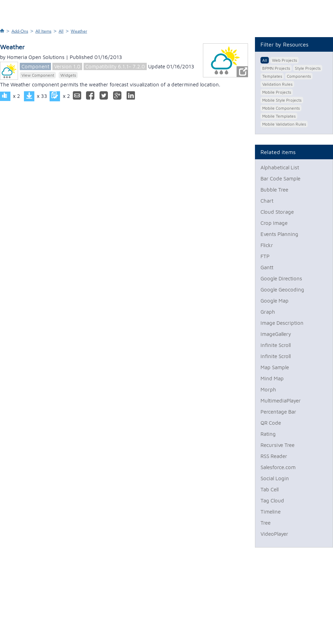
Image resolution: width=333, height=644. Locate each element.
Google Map (275, 301)
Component (35, 66)
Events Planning (279, 234)
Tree (266, 523)
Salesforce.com (278, 467)
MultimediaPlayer (281, 401)
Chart (267, 201)
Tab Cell (270, 489)
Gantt (267, 267)
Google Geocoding (282, 290)
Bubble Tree (274, 190)
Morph (268, 389)
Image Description (282, 323)
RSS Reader (274, 456)
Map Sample (275, 367)
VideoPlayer (274, 534)
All (61, 31)
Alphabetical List (280, 167)
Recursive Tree (277, 445)
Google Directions (281, 278)
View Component (38, 75)
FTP (265, 256)
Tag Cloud (272, 501)
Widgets (68, 75)
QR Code (271, 423)
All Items (43, 31)
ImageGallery (276, 334)
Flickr (267, 245)
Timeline (271, 512)
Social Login (275, 478)
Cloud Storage (277, 212)
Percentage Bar (278, 412)
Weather (79, 31)
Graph (268, 312)
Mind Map (272, 378)
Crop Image (274, 223)
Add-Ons (20, 31)
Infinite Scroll (276, 345)
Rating (268, 434)
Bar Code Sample (280, 179)
